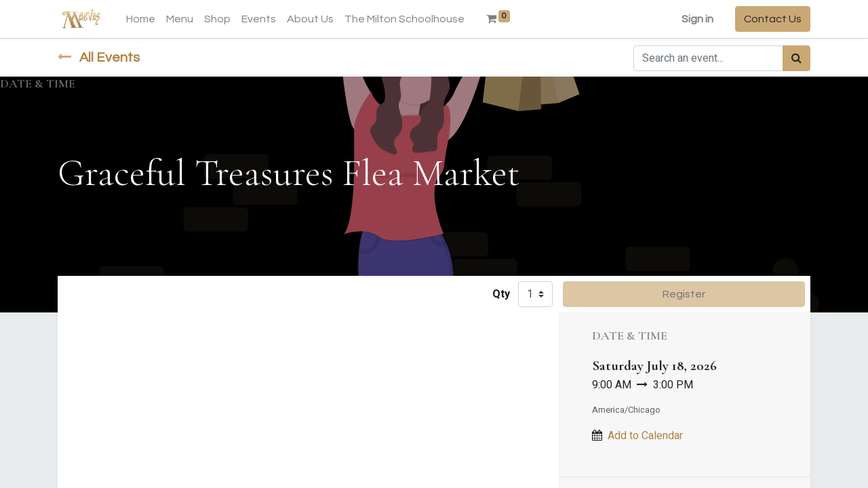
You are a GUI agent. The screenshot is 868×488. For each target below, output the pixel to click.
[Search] (796, 58)
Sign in (697, 19)
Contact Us (773, 19)
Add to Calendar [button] (645, 436)
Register (684, 294)
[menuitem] (141, 19)
